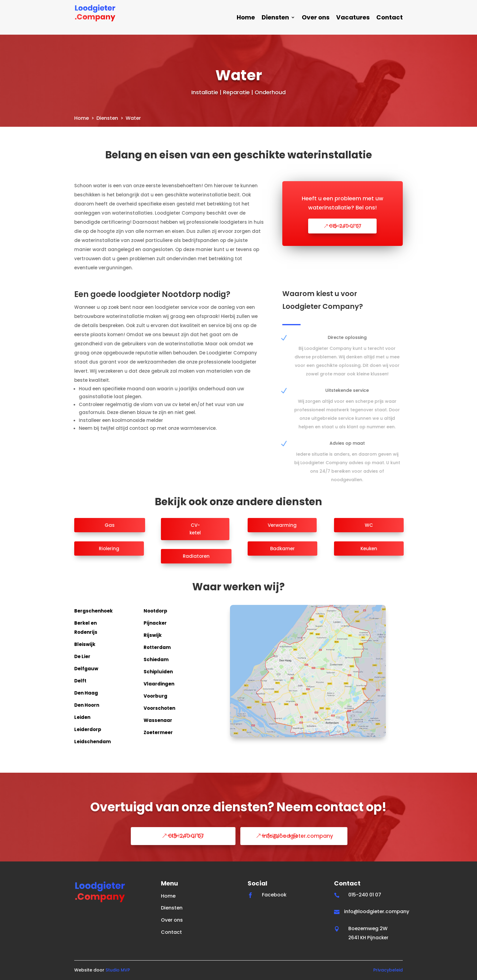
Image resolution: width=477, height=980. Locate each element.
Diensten (275, 18)
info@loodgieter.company (298, 836)
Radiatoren (196, 556)
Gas (110, 525)
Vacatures (353, 18)
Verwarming (282, 525)
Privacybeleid (388, 970)
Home (246, 18)
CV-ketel (195, 529)
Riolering (109, 549)
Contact (390, 18)
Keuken (369, 549)
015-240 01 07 (345, 226)
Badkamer (282, 549)
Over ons (316, 18)
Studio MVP (118, 970)
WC (369, 525)
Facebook (274, 895)
